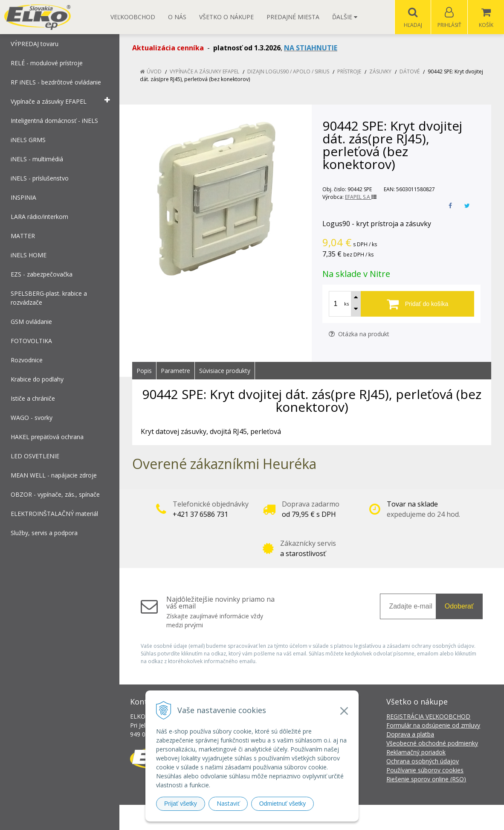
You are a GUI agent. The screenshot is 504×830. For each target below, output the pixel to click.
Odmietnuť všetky (283, 804)
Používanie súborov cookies (425, 770)
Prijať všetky (181, 804)
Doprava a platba (410, 735)
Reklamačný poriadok (416, 753)
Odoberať (459, 607)
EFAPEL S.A (361, 197)
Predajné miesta (293, 17)
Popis (144, 371)
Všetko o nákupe (226, 17)
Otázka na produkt (359, 334)
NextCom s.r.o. (405, 817)
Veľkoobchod (133, 17)
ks (346, 304)
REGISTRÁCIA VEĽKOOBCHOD (428, 717)
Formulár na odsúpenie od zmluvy (433, 726)
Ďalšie (345, 17)
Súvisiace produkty (225, 371)
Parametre (175, 371)
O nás (177, 17)
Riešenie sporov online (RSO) (426, 779)
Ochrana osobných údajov (423, 762)
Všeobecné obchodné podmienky (432, 744)
